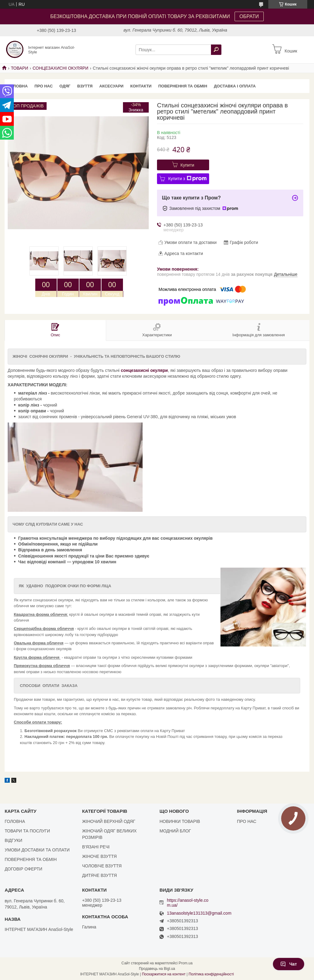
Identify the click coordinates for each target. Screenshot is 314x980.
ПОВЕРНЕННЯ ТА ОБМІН (183, 86)
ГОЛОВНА (18, 86)
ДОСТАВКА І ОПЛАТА (235, 86)
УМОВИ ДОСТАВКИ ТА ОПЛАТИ (37, 850)
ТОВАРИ (19, 68)
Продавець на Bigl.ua (157, 969)
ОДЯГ (65, 86)
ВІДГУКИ (13, 840)
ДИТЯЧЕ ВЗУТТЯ (100, 875)
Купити (188, 165)
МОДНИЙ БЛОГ (175, 831)
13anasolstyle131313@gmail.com (199, 913)
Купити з (187, 179)
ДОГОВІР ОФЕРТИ (23, 869)
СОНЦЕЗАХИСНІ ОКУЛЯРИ (60, 68)
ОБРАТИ (249, 16)
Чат (289, 964)
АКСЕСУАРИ (111, 86)
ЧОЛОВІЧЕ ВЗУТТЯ (102, 866)
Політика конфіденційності (211, 974)
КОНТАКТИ (141, 86)
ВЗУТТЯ (85, 86)
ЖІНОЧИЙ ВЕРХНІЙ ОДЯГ (109, 821)
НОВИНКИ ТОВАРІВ (180, 821)
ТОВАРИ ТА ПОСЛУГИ (27, 831)
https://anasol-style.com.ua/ (188, 903)
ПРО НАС (43, 86)
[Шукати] (216, 50)
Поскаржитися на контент (164, 974)
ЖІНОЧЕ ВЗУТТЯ (100, 856)
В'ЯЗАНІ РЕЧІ (96, 847)
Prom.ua (186, 963)
